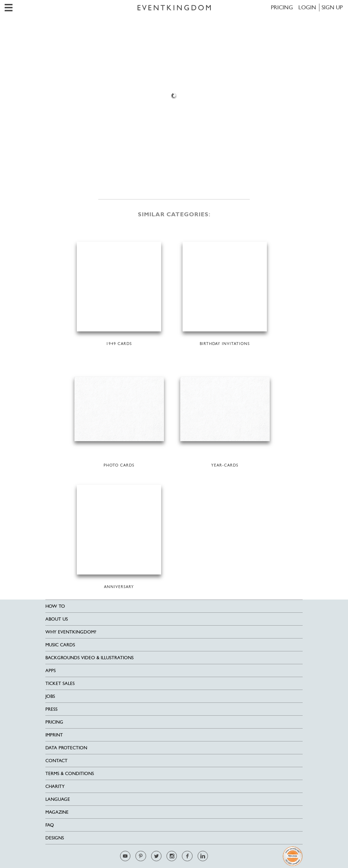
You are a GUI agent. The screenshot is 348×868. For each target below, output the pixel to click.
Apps (51, 670)
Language (58, 799)
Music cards (60, 645)
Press (51, 709)
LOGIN (307, 7)
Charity (55, 786)
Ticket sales (60, 683)
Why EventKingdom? (71, 632)
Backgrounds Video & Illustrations (90, 658)
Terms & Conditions (70, 773)
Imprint (54, 735)
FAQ (50, 825)
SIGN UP (332, 7)
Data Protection (66, 748)
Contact (56, 761)
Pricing (282, 7)
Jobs (50, 696)
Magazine (57, 812)
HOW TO (55, 606)
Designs (55, 838)
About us (57, 619)
